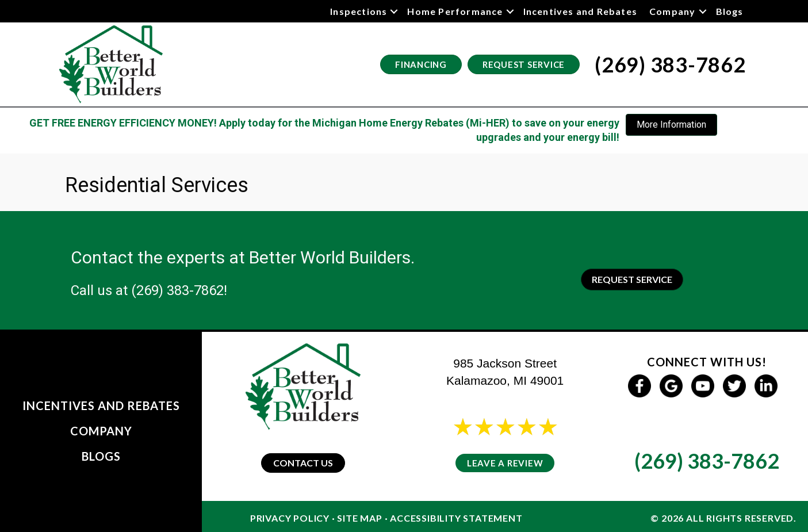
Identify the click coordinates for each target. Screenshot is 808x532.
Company (672, 11)
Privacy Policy (290, 518)
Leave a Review (505, 463)
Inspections (359, 11)
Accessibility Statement (456, 518)
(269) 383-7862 (177, 290)
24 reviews (515, 442)
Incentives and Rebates (580, 11)
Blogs (730, 11)
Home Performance (455, 11)
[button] (394, 11)
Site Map (359, 518)
